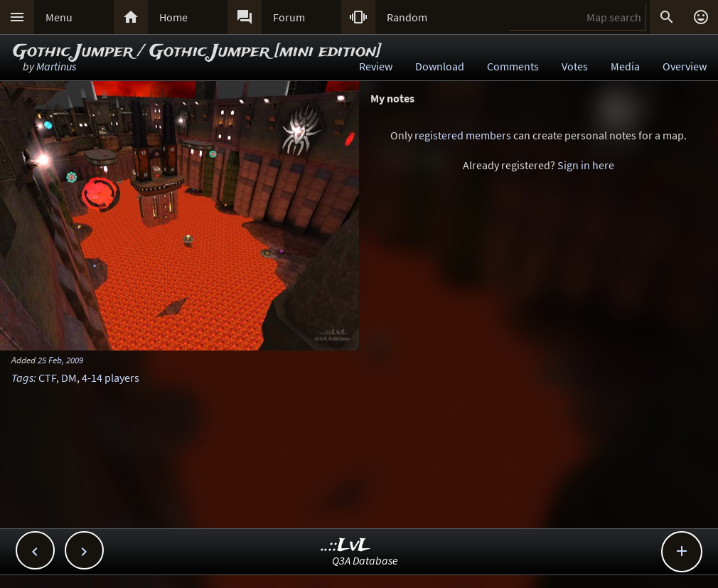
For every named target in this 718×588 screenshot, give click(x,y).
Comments (513, 66)
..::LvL (346, 546)
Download (440, 66)
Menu (59, 17)
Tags (22, 378)
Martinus (56, 66)
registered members (463, 135)
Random (407, 17)
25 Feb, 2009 (60, 360)
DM (69, 378)
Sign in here (586, 165)
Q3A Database (365, 560)
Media (625, 66)
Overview (685, 66)
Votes (575, 66)
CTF (47, 378)
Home (173, 17)
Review (376, 66)
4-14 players (111, 378)
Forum (289, 17)
